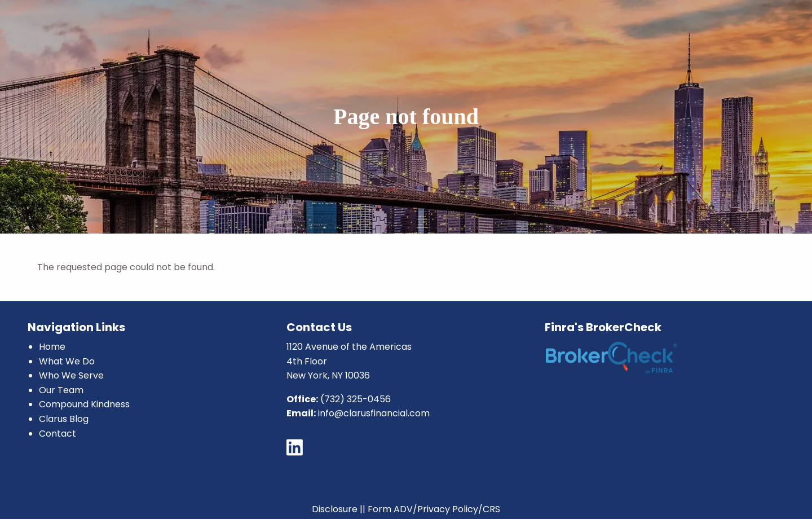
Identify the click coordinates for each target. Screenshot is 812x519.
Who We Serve (71, 375)
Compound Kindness (84, 404)
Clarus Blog (64, 419)
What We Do (67, 361)
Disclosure (335, 509)
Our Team (61, 390)
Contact (58, 434)
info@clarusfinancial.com (374, 413)
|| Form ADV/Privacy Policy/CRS (430, 509)
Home (52, 347)
